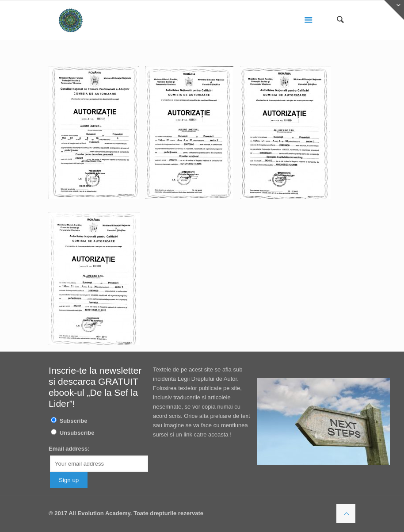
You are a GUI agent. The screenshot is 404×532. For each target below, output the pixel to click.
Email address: (69, 449)
